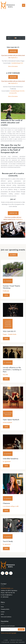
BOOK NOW (13, 51)
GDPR (2, 614)
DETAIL (6, 295)
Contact (3, 612)
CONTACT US (13, 213)
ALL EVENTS (13, 255)
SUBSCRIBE (21, 629)
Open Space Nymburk (11, 420)
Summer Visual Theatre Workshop (11, 287)
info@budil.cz (14, 58)
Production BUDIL (5, 609)
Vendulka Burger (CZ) (17, 63)
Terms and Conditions (6, 617)
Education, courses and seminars (14, 642)
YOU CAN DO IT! (9, 331)
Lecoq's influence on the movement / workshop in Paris (12, 370)
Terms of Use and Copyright (8, 633)
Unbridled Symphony (11, 459)
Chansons (6, 503)
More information (13, 66)
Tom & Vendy (8, 541)
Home (2, 607)
